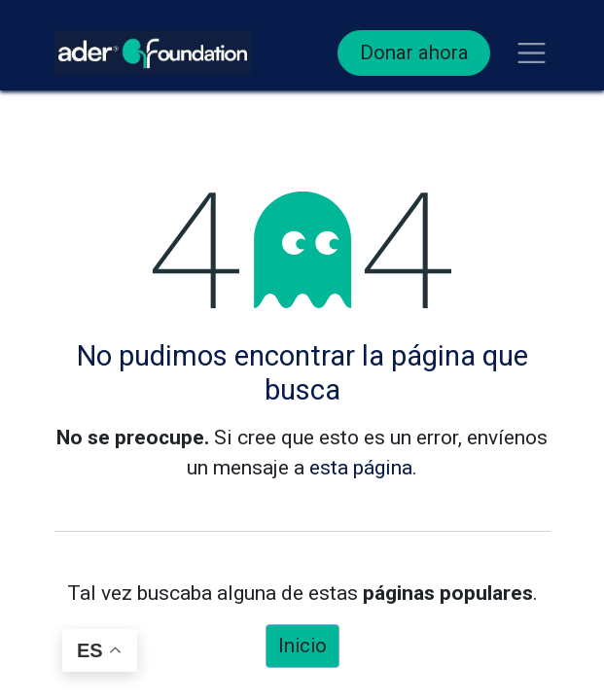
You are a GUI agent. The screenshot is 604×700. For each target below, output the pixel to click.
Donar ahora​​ (414, 52)
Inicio (302, 646)
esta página (361, 468)
